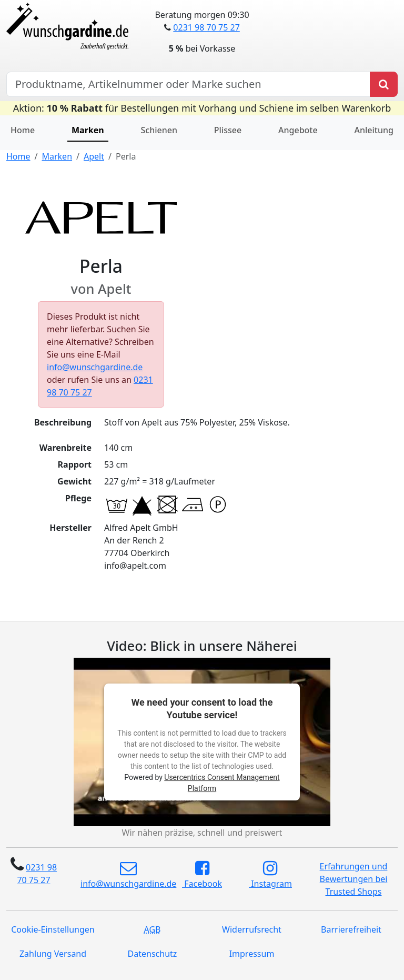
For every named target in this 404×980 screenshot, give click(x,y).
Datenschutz (153, 954)
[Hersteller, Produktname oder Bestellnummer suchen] (188, 84)
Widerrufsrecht (252, 929)
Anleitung (374, 130)
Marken (88, 130)
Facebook (202, 875)
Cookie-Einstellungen (53, 929)
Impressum (252, 954)
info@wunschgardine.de (95, 367)
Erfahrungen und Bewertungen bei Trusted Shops (354, 879)
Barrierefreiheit (351, 929)
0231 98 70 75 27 (206, 27)
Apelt (94, 156)
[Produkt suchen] (384, 84)
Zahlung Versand (53, 954)
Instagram (270, 875)
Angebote (298, 130)
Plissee (228, 130)
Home (23, 130)
